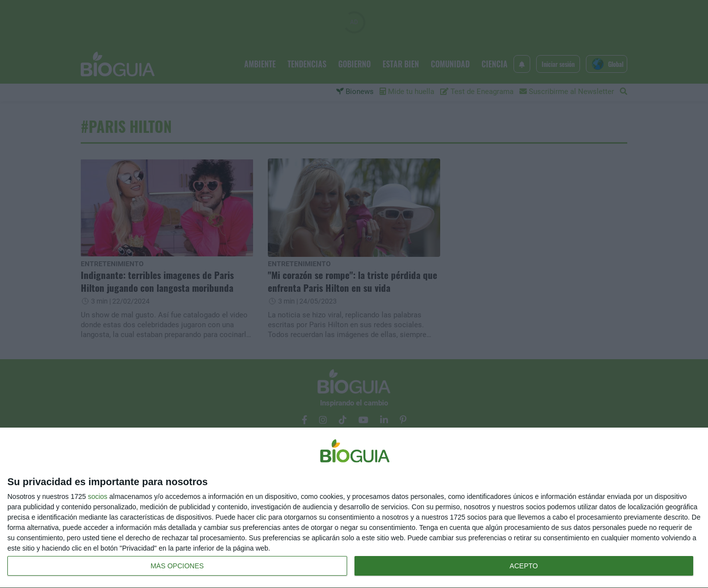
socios (97, 496)
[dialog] (354, 508)
